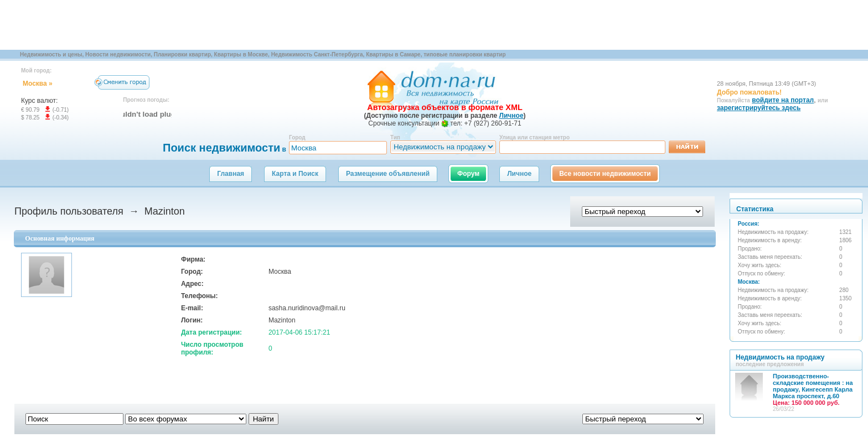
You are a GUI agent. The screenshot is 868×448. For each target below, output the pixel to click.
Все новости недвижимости (605, 174)
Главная (231, 174)
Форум (468, 174)
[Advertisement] (201, 25)
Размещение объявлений (388, 174)
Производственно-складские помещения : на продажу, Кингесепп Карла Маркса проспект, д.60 (813, 389)
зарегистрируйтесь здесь (759, 108)
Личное (519, 174)
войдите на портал (783, 100)
